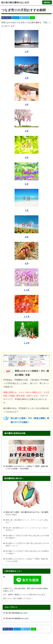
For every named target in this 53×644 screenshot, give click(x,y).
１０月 (26, 290)
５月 (26, 158)
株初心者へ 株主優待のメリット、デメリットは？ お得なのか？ (27, 521)
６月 (26, 184)
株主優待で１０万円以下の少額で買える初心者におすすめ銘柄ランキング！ (27, 545)
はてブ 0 (16, 18)
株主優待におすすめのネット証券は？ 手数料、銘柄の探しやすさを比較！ (27, 560)
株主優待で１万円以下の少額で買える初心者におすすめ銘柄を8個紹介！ (27, 537)
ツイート (25, 18)
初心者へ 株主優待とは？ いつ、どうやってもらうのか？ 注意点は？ (27, 529)
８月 (26, 237)
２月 (26, 78)
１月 (26, 52)
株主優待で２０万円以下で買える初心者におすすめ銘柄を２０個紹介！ (27, 552)
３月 (26, 105)
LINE (32, 18)
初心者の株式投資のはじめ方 (16, 613)
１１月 (26, 317)
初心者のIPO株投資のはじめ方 (17, 618)
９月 (26, 264)
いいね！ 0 (7, 18)
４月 (26, 131)
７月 (26, 211)
